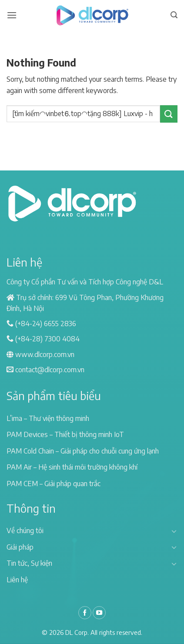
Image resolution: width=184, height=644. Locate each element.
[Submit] (169, 114)
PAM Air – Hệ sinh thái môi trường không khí (72, 467)
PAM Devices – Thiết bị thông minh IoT (65, 434)
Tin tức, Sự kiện (29, 563)
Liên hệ (17, 580)
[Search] (174, 15)
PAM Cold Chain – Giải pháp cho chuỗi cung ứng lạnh (83, 451)
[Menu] (12, 15)
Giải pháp (20, 547)
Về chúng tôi (25, 531)
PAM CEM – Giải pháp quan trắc (54, 484)
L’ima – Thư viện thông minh (48, 418)
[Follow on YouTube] (99, 613)
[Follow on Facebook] (85, 613)
